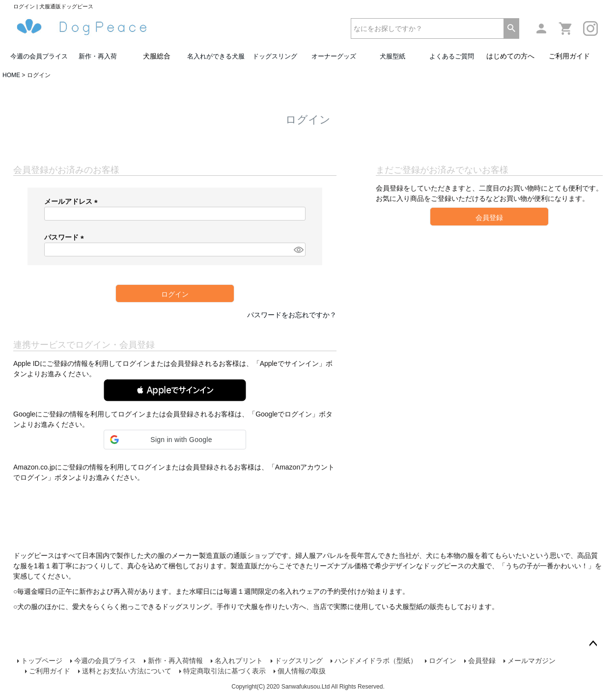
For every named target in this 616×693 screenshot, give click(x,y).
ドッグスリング (275, 56)
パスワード (66, 237)
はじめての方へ (510, 56)
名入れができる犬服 (216, 56)
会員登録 (482, 661)
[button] (175, 390)
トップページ (42, 661)
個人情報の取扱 (302, 671)
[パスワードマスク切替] (298, 249)
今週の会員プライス (39, 56)
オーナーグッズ (334, 56)
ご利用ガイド (569, 56)
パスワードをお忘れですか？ (292, 315)
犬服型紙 (392, 56)
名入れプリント (239, 661)
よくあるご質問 (452, 56)
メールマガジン (532, 661)
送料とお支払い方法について (127, 671)
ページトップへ (593, 644)
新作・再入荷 (98, 56)
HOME (11, 75)
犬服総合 (157, 56)
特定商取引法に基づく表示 (224, 671)
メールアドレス (73, 201)
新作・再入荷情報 (175, 661)
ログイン (443, 661)
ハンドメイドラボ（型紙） (376, 661)
